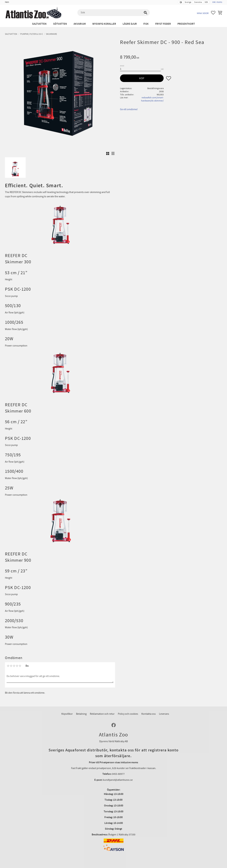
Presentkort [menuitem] (186, 24)
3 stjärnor (14, 666)
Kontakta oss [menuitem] (149, 714)
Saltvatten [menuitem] (39, 24)
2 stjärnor (11, 666)
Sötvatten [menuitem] (60, 24)
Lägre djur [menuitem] (130, 24)
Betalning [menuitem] (81, 714)
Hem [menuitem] (7, 2)
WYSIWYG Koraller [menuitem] (104, 24)
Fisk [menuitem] (146, 24)
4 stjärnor (17, 666)
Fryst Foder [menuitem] (163, 24)
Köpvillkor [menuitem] (67, 714)
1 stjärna (8, 666)
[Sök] (146, 13)
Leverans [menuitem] (164, 714)
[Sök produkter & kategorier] (114, 13)
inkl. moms (217, 2)
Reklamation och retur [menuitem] (102, 714)
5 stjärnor (20, 666)
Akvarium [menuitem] (80, 24)
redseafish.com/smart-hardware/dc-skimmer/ (152, 99)
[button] (213, 13)
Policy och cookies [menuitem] (128, 714)
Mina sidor (203, 13)
